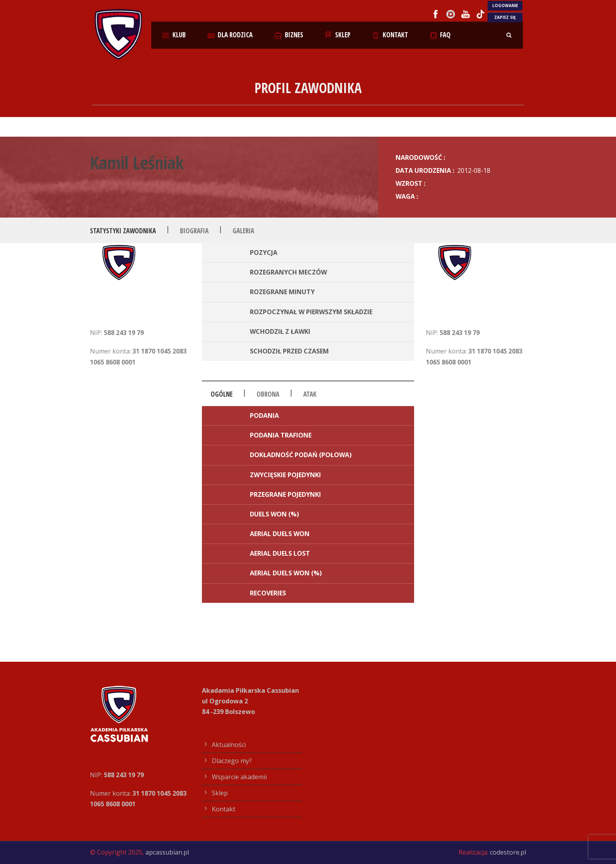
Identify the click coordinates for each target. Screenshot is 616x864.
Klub (174, 35)
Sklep (338, 35)
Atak (310, 394)
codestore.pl (508, 852)
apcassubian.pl (167, 852)
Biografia (194, 231)
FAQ (441, 35)
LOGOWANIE (505, 5)
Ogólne (222, 394)
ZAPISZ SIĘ (505, 17)
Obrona (268, 394)
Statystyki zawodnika (123, 231)
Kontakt (390, 35)
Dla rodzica (230, 35)
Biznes (289, 35)
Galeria (243, 231)
